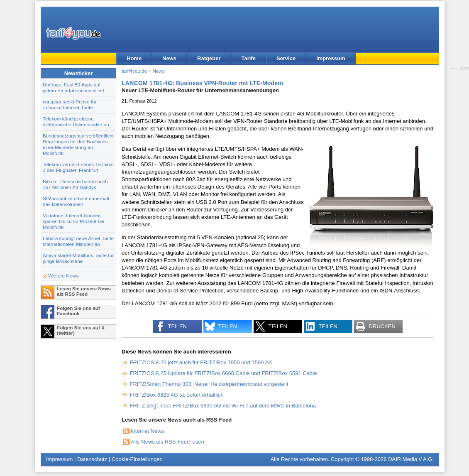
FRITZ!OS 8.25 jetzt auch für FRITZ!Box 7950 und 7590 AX (201, 362)
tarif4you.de (134, 71)
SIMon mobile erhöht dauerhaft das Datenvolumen (76, 201)
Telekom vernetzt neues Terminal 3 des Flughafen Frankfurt (78, 167)
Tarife (248, 58)
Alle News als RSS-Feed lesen (167, 442)
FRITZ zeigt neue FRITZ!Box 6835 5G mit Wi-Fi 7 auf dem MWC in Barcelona (223, 406)
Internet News (147, 431)
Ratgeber (209, 58)
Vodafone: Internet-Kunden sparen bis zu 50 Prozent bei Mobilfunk (73, 221)
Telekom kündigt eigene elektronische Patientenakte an (76, 121)
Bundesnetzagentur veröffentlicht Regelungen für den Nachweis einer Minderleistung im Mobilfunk (78, 144)
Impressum (331, 58)
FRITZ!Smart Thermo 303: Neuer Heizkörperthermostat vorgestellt (209, 384)
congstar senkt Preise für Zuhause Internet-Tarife (70, 104)
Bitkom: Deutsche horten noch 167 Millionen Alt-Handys (75, 184)
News (169, 58)
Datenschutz (92, 459)
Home (134, 58)
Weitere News (63, 276)
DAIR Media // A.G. (411, 459)
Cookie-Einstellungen (137, 459)
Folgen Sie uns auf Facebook (78, 311)
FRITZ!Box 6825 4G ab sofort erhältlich (177, 395)
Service (286, 58)
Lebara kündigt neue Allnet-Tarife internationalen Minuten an (78, 241)
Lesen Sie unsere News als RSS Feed (84, 291)
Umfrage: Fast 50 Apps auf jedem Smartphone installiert (73, 87)
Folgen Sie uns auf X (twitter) (81, 330)
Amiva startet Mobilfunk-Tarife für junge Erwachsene (78, 258)
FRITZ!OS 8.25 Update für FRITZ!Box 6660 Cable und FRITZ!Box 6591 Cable (224, 373)
